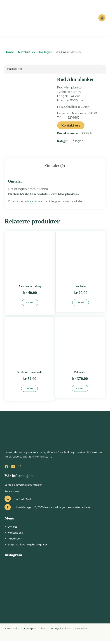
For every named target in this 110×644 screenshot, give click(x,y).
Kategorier (55, 69)
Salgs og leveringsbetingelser (23, 488)
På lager (46, 52)
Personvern (12, 494)
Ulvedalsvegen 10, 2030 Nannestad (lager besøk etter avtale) (47, 510)
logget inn (35, 204)
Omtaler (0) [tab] (55, 168)
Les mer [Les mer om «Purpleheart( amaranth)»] (29, 391)
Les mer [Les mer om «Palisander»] (80, 391)
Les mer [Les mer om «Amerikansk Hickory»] (30, 305)
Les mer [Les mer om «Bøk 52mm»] (81, 305)
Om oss (12, 530)
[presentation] (17, 635)
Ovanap (28, 631)
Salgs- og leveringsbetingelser (27, 547)
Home (9, 52)
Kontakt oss (71, 125)
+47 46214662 (18, 502)
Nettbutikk (27, 52)
